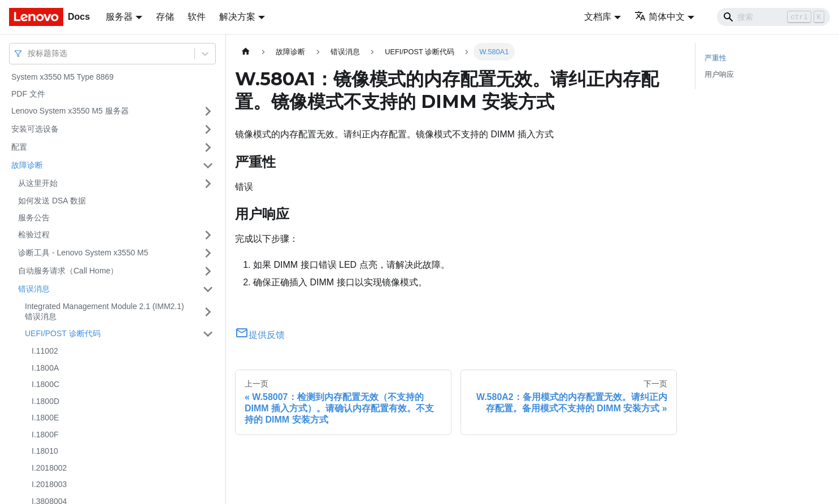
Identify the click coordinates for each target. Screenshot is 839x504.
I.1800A (45, 368)
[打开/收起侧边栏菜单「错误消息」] (208, 289)
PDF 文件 (28, 94)
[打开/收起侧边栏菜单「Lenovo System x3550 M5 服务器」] (208, 111)
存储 (165, 17)
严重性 (716, 58)
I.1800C (45, 384)
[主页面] (246, 52)
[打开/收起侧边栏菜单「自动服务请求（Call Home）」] (208, 271)
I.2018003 (49, 484)
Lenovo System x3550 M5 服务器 (70, 111)
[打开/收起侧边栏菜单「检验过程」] (208, 235)
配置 (19, 147)
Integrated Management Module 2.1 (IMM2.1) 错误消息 (105, 311)
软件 (197, 17)
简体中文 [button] (660, 17)
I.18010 (45, 451)
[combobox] (29, 53)
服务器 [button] (119, 17)
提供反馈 (260, 335)
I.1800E (45, 418)
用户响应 (719, 74)
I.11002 (45, 351)
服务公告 (34, 218)
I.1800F (45, 435)
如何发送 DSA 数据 (52, 201)
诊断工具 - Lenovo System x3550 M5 (83, 253)
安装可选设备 (35, 129)
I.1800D (45, 401)
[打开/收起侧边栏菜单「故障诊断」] (208, 166)
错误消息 (34, 289)
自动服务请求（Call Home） (68, 271)
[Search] (773, 17)
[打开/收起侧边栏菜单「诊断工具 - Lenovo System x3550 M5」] (208, 253)
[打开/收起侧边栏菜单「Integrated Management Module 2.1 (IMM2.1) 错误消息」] (208, 312)
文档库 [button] (598, 17)
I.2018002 (49, 468)
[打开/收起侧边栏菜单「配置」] (208, 147)
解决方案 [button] (237, 17)
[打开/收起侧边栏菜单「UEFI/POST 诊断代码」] (208, 334)
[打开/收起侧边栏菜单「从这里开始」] (208, 184)
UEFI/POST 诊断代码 (63, 333)
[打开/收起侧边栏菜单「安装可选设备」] (208, 129)
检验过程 (34, 234)
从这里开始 (38, 183)
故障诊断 (27, 165)
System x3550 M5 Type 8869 (62, 77)
